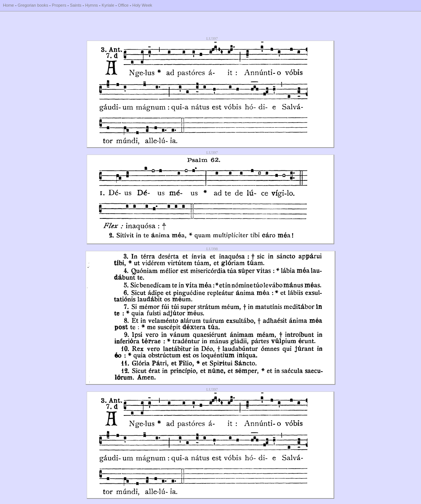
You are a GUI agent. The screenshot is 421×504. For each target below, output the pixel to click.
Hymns (92, 5)
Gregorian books (33, 5)
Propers (59, 5)
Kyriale (108, 5)
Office (123, 5)
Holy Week (142, 5)
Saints (76, 5)
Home (8, 5)
